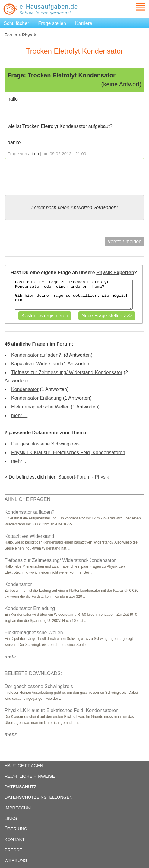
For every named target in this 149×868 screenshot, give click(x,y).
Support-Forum (74, 477)
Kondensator (25, 389)
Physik (102, 477)
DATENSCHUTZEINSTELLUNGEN (39, 797)
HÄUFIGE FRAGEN (24, 766)
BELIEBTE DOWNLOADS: (33, 673)
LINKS (11, 818)
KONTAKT (15, 839)
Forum (11, 35)
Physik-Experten (115, 273)
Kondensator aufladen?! (37, 355)
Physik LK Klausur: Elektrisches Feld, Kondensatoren (68, 453)
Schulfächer (16, 23)
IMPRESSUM (18, 808)
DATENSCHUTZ (21, 787)
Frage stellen (52, 23)
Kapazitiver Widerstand (36, 364)
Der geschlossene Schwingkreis (45, 444)
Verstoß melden (125, 242)
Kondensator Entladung (36, 398)
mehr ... (19, 415)
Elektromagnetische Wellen (40, 407)
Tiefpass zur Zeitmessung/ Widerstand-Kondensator (67, 372)
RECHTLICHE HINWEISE (30, 776)
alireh (34, 154)
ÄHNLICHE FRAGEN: (28, 499)
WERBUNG (16, 860)
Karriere (84, 23)
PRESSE (13, 850)
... (13, 657)
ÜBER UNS (16, 829)
